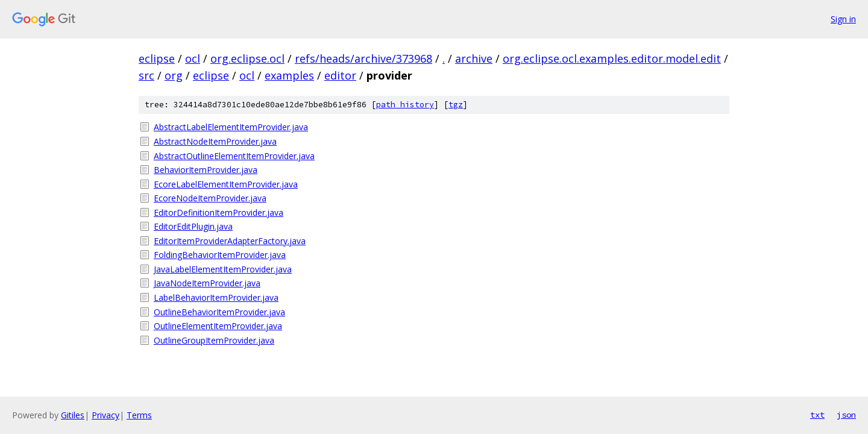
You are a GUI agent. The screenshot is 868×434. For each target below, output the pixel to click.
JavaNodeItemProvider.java (207, 283)
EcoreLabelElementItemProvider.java (226, 184)
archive (474, 58)
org (174, 75)
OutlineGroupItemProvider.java (214, 340)
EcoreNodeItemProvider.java (210, 198)
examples (289, 75)
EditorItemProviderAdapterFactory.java (230, 241)
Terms (139, 415)
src (146, 75)
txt (817, 415)
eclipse (157, 58)
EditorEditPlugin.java (193, 226)
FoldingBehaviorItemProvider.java (220, 255)
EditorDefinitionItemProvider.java (219, 212)
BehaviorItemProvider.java (206, 170)
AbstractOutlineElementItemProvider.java (234, 156)
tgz (456, 105)
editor (340, 75)
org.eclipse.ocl (247, 58)
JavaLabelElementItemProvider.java (223, 269)
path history (405, 105)
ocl (193, 58)
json (846, 415)
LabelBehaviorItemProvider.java (216, 297)
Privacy (105, 415)
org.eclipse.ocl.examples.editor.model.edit (612, 58)
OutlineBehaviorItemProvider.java (219, 312)
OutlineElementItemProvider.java (218, 326)
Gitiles (73, 415)
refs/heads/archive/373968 (363, 58)
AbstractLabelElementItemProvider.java (231, 127)
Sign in (843, 19)
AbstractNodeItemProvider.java (215, 141)
